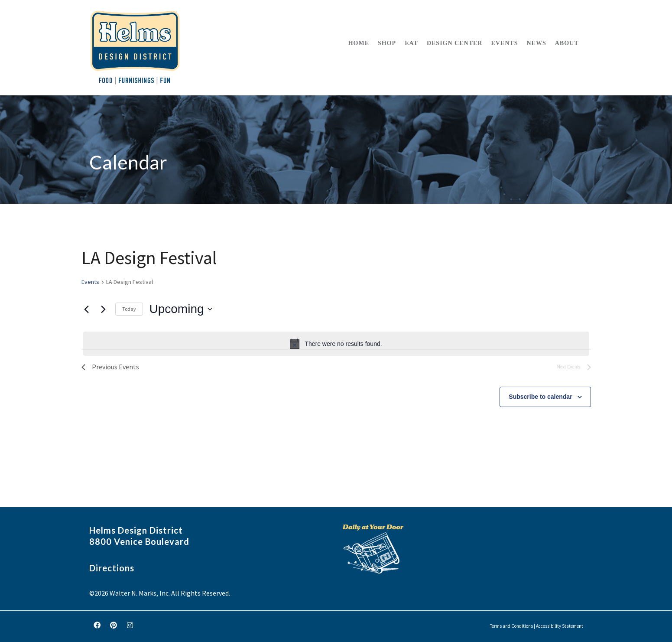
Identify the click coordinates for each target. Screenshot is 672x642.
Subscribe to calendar (540, 397)
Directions (112, 568)
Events (90, 282)
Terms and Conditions (511, 626)
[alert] (336, 344)
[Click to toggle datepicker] (181, 309)
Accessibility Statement (560, 626)
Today (129, 309)
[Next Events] (104, 309)
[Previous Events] (87, 309)
